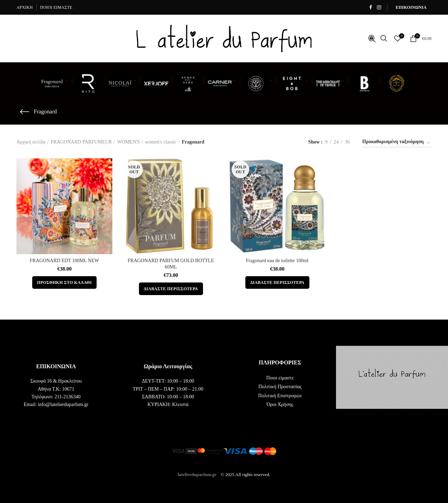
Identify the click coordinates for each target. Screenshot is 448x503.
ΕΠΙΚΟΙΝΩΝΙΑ (411, 7)
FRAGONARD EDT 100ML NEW (64, 261)
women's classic (161, 142)
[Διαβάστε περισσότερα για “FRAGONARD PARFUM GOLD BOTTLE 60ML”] (171, 289)
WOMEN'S (129, 142)
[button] (64, 282)
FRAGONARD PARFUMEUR (81, 142)
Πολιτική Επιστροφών (280, 396)
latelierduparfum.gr (197, 474)
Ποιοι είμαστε (280, 378)
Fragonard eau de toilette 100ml (277, 261)
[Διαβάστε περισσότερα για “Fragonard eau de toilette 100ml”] (277, 282)
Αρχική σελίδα (31, 142)
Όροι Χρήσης (280, 404)
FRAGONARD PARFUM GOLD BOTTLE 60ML (171, 264)
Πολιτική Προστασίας (280, 387)
